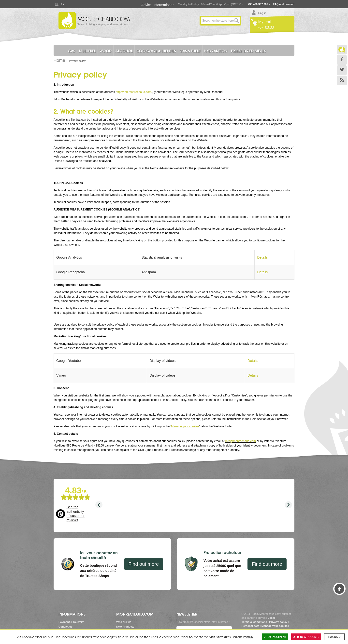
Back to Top (339, 589)
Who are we (124, 622)
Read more (243, 637)
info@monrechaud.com (241, 441)
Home (59, 60)
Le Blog (342, 50)
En (62, 4)
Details (262, 257)
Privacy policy (278, 622)
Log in (262, 13)
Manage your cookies (185, 426)
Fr (57, 4)
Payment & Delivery (71, 622)
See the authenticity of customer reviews (76, 514)
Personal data (250, 626)
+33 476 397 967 (258, 4)
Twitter (342, 70)
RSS (342, 80)
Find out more (144, 564)
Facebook (342, 60)
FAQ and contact (284, 4)
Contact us (65, 627)
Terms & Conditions (254, 622)
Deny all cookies (306, 637)
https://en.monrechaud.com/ (134, 92)
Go (236, 21)
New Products (125, 627)
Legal (271, 618)
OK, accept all (275, 637)
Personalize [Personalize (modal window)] (334, 637)
